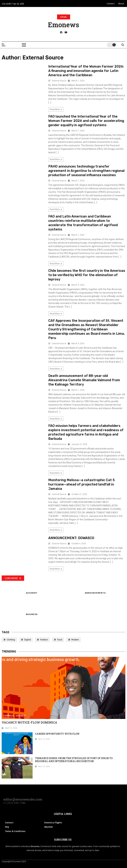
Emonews (63, 25)
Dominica (9, 716)
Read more (56, 109)
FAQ (7, 827)
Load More (13, 578)
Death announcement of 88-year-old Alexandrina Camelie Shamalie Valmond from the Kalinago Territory (84, 380)
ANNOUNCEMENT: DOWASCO (71, 538)
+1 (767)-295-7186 (14, 803)
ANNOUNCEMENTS (95, 593)
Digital (28, 640)
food (60, 640)
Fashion (44, 640)
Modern (75, 640)
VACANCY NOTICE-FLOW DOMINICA (29, 722)
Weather (49, 827)
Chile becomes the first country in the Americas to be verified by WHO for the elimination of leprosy (87, 275)
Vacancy (21, 716)
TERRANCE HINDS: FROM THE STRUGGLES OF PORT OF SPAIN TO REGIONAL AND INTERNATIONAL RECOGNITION (74, 760)
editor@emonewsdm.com (23, 799)
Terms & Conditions (15, 831)
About (121, 3)
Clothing (11, 640)
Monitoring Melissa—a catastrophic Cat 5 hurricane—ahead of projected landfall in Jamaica (82, 484)
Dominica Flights (53, 823)
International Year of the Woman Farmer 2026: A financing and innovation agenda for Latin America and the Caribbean (86, 71)
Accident (32, 593)
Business (32, 614)
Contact (111, 3)
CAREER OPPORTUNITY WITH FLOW (57, 734)
